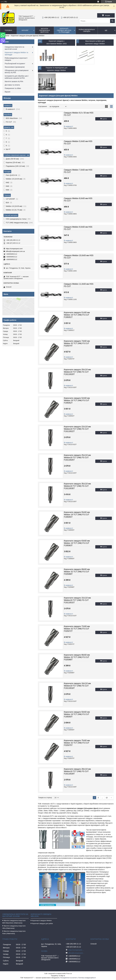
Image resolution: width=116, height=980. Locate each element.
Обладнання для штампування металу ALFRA (17, 71)
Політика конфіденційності (87, 978)
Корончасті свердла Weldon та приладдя (16, 54)
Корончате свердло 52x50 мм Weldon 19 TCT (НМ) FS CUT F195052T (77, 400)
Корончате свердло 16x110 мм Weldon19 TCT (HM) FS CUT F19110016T (77, 686)
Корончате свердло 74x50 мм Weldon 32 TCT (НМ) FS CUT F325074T (77, 343)
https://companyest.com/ (14, 249)
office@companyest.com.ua (15, 251)
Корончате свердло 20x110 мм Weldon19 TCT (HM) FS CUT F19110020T (77, 372)
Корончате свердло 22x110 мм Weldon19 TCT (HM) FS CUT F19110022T (77, 429)
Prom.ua (69, 974)
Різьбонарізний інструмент (15, 64)
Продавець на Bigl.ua (58, 976)
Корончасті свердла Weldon (42, 921)
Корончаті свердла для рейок (42, 923)
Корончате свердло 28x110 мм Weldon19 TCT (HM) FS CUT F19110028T (77, 771)
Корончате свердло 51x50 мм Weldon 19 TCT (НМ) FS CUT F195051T (77, 315)
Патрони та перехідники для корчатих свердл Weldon (57, 69)
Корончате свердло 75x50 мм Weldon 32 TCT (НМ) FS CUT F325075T (77, 743)
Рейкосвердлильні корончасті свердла (16, 59)
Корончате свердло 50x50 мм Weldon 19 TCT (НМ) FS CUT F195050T (77, 714)
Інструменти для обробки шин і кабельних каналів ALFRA (17, 77)
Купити (105, 119)
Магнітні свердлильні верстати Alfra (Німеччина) (14, 927)
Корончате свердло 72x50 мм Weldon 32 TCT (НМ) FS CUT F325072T (77, 629)
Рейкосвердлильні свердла (87, 30)
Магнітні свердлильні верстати (44, 30)
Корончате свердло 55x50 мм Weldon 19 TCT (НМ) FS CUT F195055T (77, 515)
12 (107, 798)
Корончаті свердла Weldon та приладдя (64, 30)
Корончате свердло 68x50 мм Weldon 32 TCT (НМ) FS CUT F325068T (77, 572)
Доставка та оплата (12, 85)
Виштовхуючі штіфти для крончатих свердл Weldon (95, 42)
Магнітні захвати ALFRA (14, 81)
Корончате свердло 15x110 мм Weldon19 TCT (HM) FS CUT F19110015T (77, 600)
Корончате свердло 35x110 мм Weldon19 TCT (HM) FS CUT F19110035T (77, 486)
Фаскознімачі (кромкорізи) (15, 67)
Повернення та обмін (13, 88)
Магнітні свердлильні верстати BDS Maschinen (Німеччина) (14, 922)
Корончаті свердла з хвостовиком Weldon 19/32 (56, 42)
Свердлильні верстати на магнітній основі (14, 48)
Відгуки (8, 92)
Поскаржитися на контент (69, 978)
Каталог (25, 30)
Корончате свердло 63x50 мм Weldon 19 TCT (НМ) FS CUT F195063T (77, 543)
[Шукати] (112, 21)
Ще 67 (8, 149)
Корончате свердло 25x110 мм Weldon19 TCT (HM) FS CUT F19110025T (77, 458)
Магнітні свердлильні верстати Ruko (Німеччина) (14, 932)
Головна (8, 30)
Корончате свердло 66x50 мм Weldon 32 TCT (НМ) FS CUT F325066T (77, 657)
